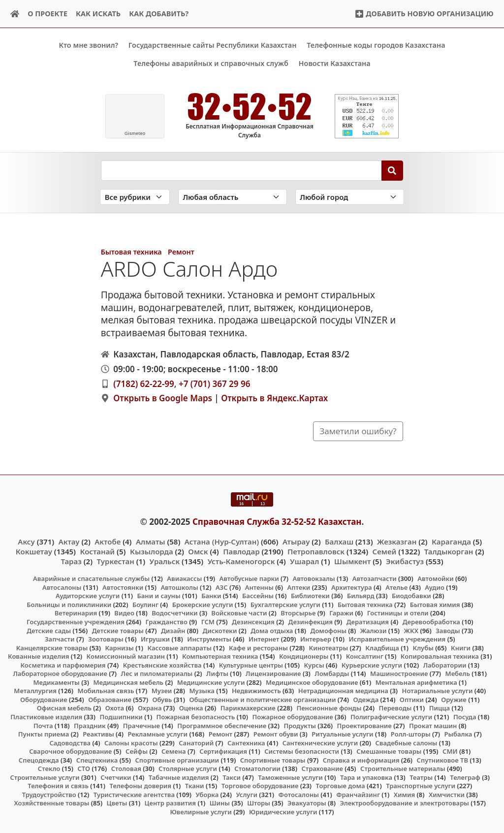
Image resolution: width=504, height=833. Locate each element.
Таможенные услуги (290, 777)
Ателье (396, 587)
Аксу (26, 541)
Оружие (454, 700)
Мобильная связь (106, 691)
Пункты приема (44, 734)
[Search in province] (233, 197)
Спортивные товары (273, 760)
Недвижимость (256, 691)
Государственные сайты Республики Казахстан (213, 45)
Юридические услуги (283, 812)
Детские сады (49, 630)
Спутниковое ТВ (442, 760)
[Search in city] (350, 197)
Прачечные (142, 725)
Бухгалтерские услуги (285, 605)
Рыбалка (458, 734)
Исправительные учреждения (397, 639)
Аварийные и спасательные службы (91, 578)
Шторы (259, 803)
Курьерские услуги (372, 665)
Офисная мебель (64, 708)
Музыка (202, 691)
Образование (110, 700)
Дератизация (368, 622)
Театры (421, 777)
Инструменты (209, 639)
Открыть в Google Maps (163, 398)
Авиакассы (184, 578)
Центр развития (170, 803)
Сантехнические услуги (320, 742)
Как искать (98, 14)
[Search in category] (135, 197)
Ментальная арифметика (416, 682)
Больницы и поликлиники (69, 605)
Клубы (423, 647)
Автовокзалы (314, 578)
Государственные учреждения (76, 622)
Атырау (296, 541)
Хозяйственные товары (51, 803)
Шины (220, 803)
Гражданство (166, 622)
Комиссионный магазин (126, 656)
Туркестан (116, 561)
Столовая (126, 769)
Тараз (71, 561)
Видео (124, 613)
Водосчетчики (174, 613)
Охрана (150, 708)
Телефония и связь (58, 786)
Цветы (117, 803)
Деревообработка (431, 622)
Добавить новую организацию (424, 14)
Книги (461, 647)
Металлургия (35, 691)
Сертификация (223, 751)
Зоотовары (106, 639)
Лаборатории (445, 665)
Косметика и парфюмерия (63, 665)
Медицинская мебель (129, 682)
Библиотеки (310, 596)
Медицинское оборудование (312, 682)
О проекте (47, 14)
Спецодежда (39, 760)
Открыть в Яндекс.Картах (274, 398)
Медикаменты (57, 682)
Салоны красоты (131, 742)
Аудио (435, 587)
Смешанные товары (389, 751)
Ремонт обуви (276, 734)
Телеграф (465, 777)
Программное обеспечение (222, 725)
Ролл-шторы (411, 734)
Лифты (217, 673)
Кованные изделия (38, 656)
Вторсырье (298, 613)
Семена (174, 751)
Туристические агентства (134, 795)
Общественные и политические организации (262, 700)
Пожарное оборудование (293, 717)
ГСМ (208, 622)
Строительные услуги (45, 777)
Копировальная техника (440, 656)
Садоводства (70, 742)
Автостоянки (123, 587)
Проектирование (364, 725)
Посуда (465, 717)
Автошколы (179, 587)
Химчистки (447, 795)
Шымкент (352, 561)
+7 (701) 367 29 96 (214, 383)
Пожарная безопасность (196, 717)
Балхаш (339, 541)
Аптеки (299, 587)
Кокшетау (34, 551)
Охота (115, 708)
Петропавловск (316, 551)
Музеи (162, 691)
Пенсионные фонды (329, 708)
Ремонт (181, 252)
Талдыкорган (449, 551)
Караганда (451, 541)
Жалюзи (374, 630)
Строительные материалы (403, 769)
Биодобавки (411, 596)
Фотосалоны (299, 795)
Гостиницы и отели (398, 613)
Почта (43, 725)
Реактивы (98, 734)
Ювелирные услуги (201, 812)
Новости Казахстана (335, 63)
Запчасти (60, 639)
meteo (135, 133)
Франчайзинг (358, 795)
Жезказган (397, 541)
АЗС (222, 587)
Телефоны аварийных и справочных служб (211, 63)
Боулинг (145, 605)
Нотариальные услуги (438, 691)
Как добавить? (159, 14)
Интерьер (316, 639)
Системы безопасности (302, 751)
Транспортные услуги (421, 786)
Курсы (314, 665)
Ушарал (304, 561)
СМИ (450, 751)
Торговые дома (341, 786)
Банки (211, 596)
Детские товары (118, 630)
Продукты (300, 725)
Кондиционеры (304, 656)
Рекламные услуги (157, 734)
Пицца (440, 708)
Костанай (97, 551)
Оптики (412, 700)
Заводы (448, 630)
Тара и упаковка (366, 777)
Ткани (195, 786)
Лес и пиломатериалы (157, 673)
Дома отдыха (272, 630)
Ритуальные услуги (342, 734)
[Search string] (241, 170)
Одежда (366, 700)
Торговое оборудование (260, 786)
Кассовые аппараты (180, 647)
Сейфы (137, 751)
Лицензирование (273, 673)
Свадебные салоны (407, 742)
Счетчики (116, 777)
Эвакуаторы (307, 803)
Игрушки (155, 639)
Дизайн (173, 630)
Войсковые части (239, 613)
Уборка (207, 795)
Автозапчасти (375, 578)
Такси (232, 777)
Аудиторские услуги (88, 596)
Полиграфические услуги (391, 717)
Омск (198, 551)
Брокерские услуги (203, 605)
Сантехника (246, 742)
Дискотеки (220, 630)
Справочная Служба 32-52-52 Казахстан (277, 522)
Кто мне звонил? (88, 45)
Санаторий (196, 742)
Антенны (259, 587)
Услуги (247, 795)
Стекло (49, 769)
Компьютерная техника (220, 656)
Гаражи (341, 613)
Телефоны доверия (141, 786)
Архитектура (352, 587)
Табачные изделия (179, 777)
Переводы (395, 708)
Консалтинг (365, 656)
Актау (69, 541)
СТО (84, 769)
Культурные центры (251, 665)
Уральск (165, 561)
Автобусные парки (249, 578)
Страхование (322, 769)
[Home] (15, 14)
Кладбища (382, 647)
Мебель (458, 673)
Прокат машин (433, 725)
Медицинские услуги (211, 682)
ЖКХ (411, 630)
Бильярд (361, 596)
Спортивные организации (177, 760)
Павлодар (241, 551)
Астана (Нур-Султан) (222, 541)
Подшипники (121, 717)
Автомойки (435, 578)
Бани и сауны (159, 596)
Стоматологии (257, 769)
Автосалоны (62, 587)
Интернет (264, 639)
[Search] (393, 170)
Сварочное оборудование (70, 751)
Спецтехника (97, 760)
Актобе (108, 541)
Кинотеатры (329, 647)
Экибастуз (405, 561)
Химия (405, 795)
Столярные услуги (188, 769)
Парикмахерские (248, 708)
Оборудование (44, 700)
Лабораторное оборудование (60, 673)
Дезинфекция (311, 622)
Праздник (90, 725)
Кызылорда (152, 551)
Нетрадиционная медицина (343, 691)
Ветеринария (76, 613)
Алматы (151, 541)
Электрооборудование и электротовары (404, 803)
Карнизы (120, 647)
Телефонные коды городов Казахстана (376, 45)
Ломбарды (332, 673)
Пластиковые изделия (46, 717)
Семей (385, 551)
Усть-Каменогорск (241, 561)
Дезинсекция (253, 622)
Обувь (162, 700)
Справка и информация (361, 760)
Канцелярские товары (52, 647)
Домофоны (329, 630)
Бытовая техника (131, 252)
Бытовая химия (435, 605)
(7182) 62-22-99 (144, 383)
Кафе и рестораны (258, 647)
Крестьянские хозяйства (162, 665)
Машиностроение (399, 673)
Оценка (191, 708)
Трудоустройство (49, 795)
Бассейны (258, 596)
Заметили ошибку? (358, 431)
